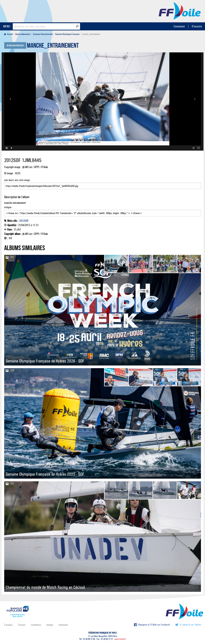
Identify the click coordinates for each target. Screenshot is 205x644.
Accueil (8, 34)
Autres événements (23, 34)
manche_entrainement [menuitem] (91, 34)
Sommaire (63, 625)
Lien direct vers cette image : (103, 184)
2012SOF (24, 221)
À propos (8, 625)
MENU (7, 26)
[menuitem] (9, 34)
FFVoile (180, 11)
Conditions (36, 625)
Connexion (179, 26)
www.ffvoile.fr (120, 639)
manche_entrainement (53, 46)
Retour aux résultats (15, 46)
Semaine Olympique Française (67, 34)
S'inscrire (197, 26)
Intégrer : (103, 211)
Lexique (50, 625)
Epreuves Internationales (43, 34)
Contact (22, 625)
